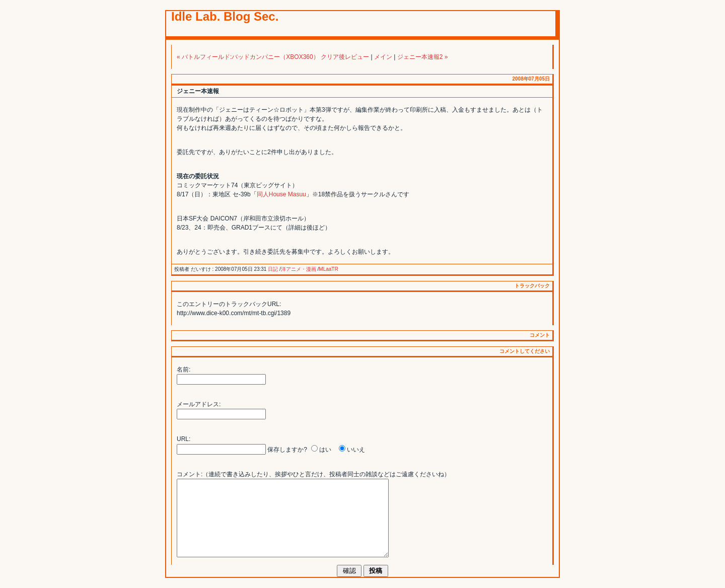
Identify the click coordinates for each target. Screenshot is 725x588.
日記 (273, 269)
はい (325, 450)
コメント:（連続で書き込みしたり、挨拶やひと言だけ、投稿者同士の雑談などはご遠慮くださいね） (313, 474)
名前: (184, 370)
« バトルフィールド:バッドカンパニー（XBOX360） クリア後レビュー (273, 57)
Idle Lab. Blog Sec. (225, 16)
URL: (184, 439)
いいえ (356, 450)
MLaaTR (328, 269)
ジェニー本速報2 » (423, 57)
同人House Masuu (281, 194)
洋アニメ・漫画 (299, 269)
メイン (383, 57)
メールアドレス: (199, 404)
